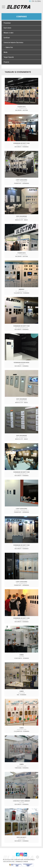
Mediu (5, 52)
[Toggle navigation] (4, 7)
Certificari (7, 38)
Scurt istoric (7, 28)
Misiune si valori (8, 33)
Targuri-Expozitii (9, 57)
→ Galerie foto (8, 47)
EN (33, 1)
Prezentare (7, 23)
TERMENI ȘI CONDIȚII (22, 862)
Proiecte (6, 62)
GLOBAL (38, 1)
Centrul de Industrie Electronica (13, 43)
